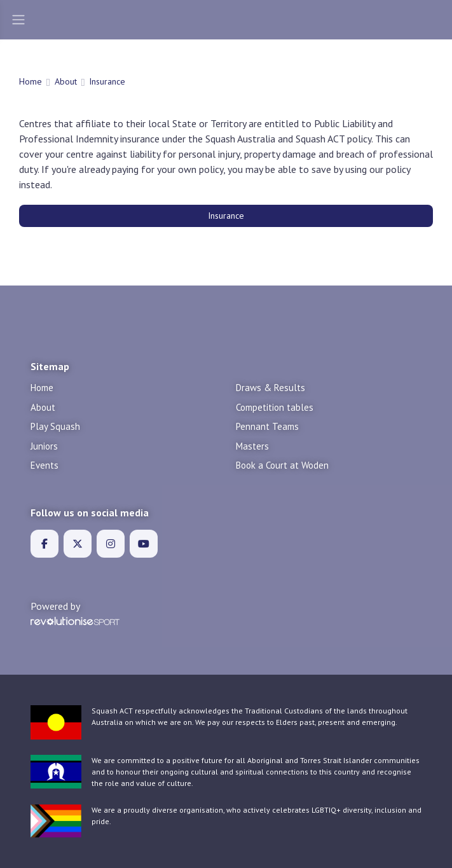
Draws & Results (271, 388)
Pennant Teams (267, 426)
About (66, 81)
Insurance (226, 216)
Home (31, 81)
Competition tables (275, 407)
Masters (252, 446)
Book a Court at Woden (282, 465)
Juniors (44, 446)
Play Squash (55, 426)
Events (45, 465)
